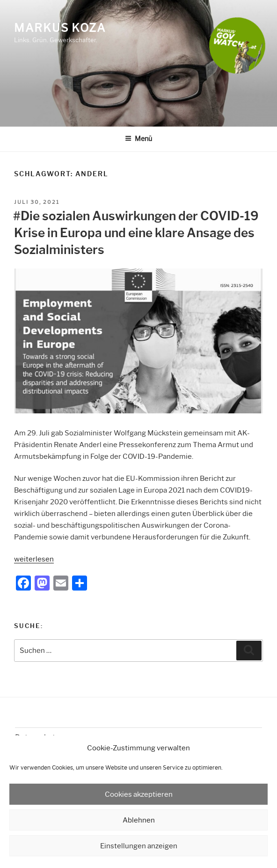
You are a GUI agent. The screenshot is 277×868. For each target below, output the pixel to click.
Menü (138, 139)
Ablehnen (139, 820)
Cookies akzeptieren (139, 794)
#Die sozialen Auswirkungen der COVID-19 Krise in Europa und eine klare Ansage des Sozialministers (136, 233)
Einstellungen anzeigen (139, 846)
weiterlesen (34, 559)
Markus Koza (60, 28)
